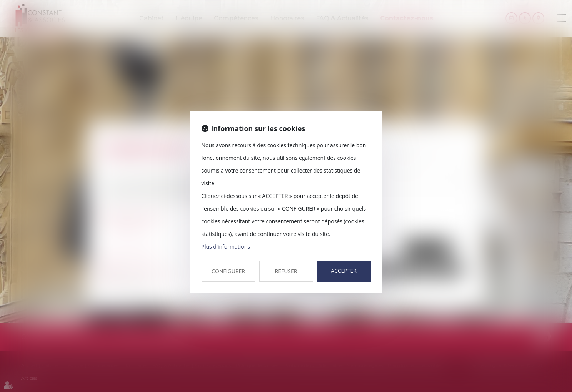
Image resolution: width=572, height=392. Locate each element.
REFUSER (286, 271)
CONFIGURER (228, 271)
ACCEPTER (344, 271)
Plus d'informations (226, 247)
